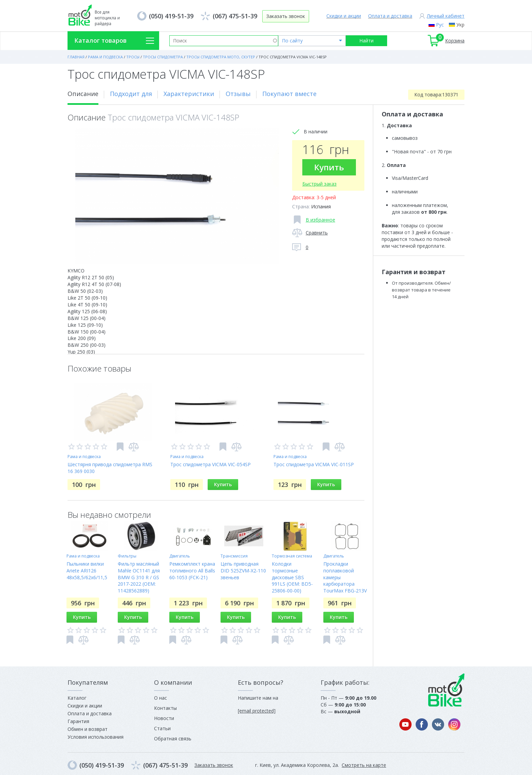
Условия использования (96, 737)
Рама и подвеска (84, 457)
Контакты (165, 708)
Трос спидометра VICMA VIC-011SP (314, 464)
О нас (160, 698)
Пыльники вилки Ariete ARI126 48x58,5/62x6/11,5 (87, 571)
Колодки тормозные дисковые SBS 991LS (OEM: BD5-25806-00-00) (292, 577)
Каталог (77, 698)
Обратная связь (173, 739)
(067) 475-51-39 (235, 16)
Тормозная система (292, 556)
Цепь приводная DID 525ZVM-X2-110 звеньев (243, 571)
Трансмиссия (234, 556)
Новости (164, 718)
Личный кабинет (446, 16)
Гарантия (78, 721)
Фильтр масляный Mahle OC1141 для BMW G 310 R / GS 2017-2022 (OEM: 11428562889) (139, 577)
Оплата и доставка (390, 16)
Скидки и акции (344, 16)
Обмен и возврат (88, 729)
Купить (329, 167)
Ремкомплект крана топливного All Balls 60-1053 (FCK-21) (192, 571)
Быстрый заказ (319, 184)
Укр (460, 25)
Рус (440, 25)
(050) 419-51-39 (171, 16)
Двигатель (180, 556)
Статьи (162, 728)
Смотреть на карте (364, 765)
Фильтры (127, 556)
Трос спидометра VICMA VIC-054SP (211, 464)
